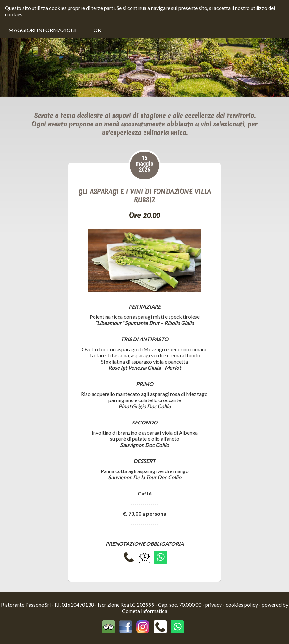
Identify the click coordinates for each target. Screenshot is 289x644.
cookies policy (242, 605)
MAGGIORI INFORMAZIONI (43, 30)
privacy (214, 605)
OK (97, 30)
